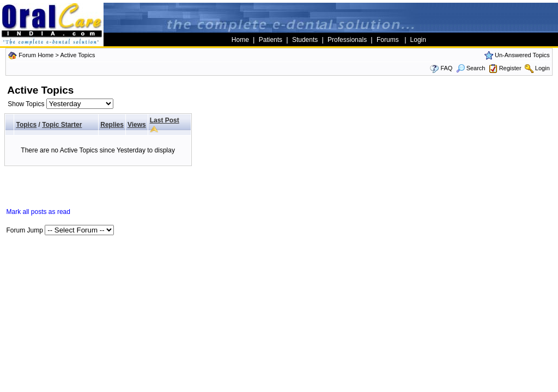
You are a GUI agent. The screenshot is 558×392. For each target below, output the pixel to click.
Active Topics (77, 55)
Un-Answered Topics (522, 55)
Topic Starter (62, 125)
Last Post (165, 120)
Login (542, 68)
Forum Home (36, 55)
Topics (26, 125)
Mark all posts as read (38, 212)
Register (510, 68)
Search (471, 68)
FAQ (446, 68)
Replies (112, 125)
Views (137, 125)
